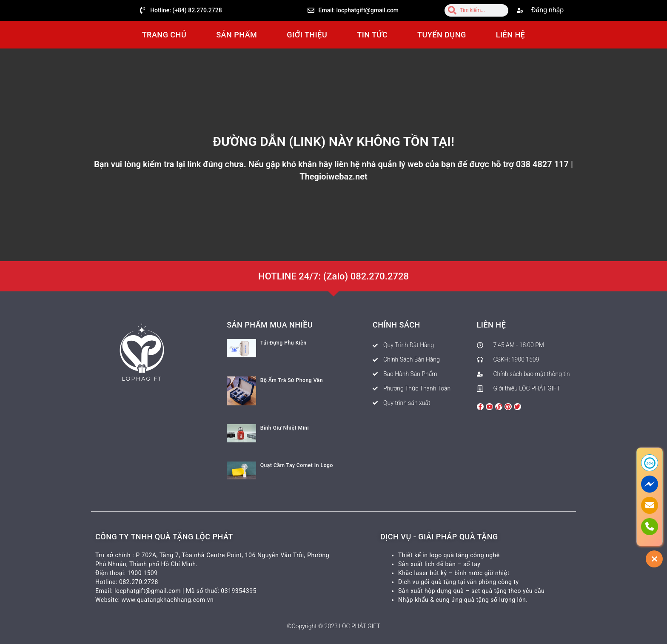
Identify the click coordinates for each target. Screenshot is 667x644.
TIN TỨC (372, 35)
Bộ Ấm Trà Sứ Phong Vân (291, 380)
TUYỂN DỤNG (442, 35)
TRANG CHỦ (164, 35)
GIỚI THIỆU (307, 35)
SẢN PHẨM (237, 35)
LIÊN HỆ (511, 35)
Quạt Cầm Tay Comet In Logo (296, 465)
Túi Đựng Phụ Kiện (283, 343)
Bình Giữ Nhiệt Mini (284, 428)
